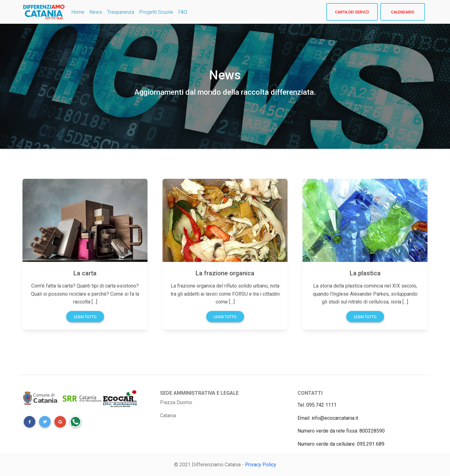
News (96, 12)
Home (78, 12)
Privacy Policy (261, 465)
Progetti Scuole (156, 12)
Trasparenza (121, 12)
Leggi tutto (85, 317)
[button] (30, 422)
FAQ (183, 12)
